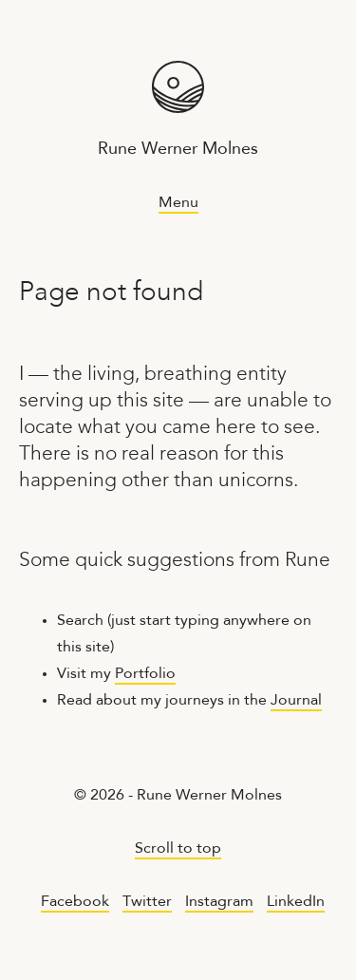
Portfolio (145, 674)
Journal (296, 701)
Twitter (147, 902)
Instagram (219, 902)
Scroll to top (178, 849)
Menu (178, 203)
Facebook (75, 902)
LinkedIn (296, 902)
